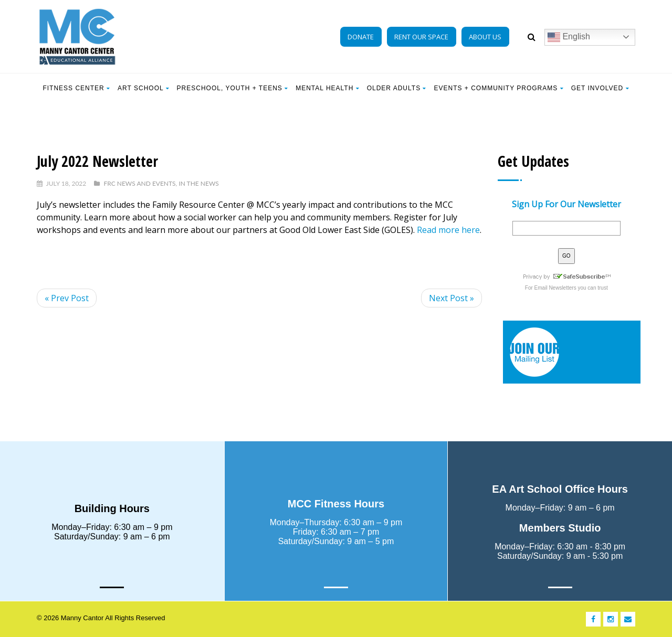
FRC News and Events (139, 183)
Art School (143, 88)
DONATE (361, 37)
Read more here (448, 230)
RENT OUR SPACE (421, 37)
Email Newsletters (555, 288)
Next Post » (451, 298)
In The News (198, 183)
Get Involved (600, 88)
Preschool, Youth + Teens (233, 88)
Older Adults (397, 88)
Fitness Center (76, 88)
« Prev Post (67, 298)
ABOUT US (485, 37)
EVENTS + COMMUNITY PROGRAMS (498, 88)
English (569, 37)
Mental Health (327, 88)
